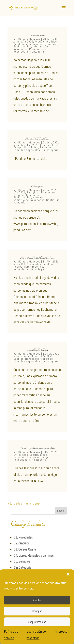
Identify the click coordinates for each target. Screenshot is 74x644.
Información (40, 46)
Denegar (37, 611)
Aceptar (37, 600)
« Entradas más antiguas (24, 503)
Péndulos (46, 147)
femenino (19, 457)
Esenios (19, 359)
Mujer (46, 457)
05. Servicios (22, 561)
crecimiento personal (44, 44)
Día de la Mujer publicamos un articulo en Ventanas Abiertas (37, 448)
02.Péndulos (22, 543)
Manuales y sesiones (37, 186)
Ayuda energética (46, 42)
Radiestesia (21, 269)
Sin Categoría (22, 567)
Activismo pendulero (26, 356)
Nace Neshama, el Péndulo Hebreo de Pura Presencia (37, 258)
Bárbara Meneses (29, 39)
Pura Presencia (39, 49)
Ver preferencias (37, 622)
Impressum (63, 631)
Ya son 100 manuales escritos (37, 35)
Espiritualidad (22, 46)
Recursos (19, 52)
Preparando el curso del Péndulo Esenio (37, 350)
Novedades (21, 49)
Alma (17, 42)
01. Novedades (23, 537)
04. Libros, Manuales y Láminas (34, 555)
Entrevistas (21, 455)
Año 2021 (33, 145)
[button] (68, 574)
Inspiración (34, 457)
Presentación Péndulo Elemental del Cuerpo (37, 139)
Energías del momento (41, 192)
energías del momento (28, 195)
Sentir (50, 200)
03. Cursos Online (25, 549)
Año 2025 (27, 42)
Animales (19, 145)
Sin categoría (36, 52)
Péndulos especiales (27, 150)
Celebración (21, 44)
